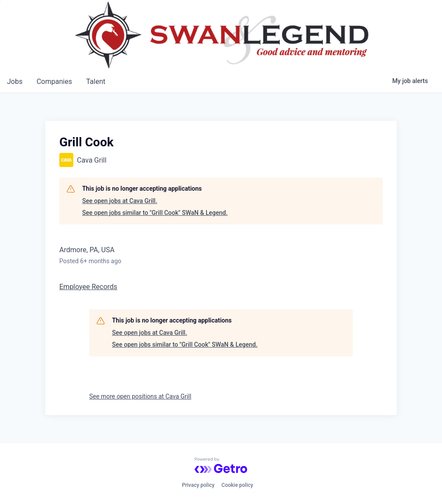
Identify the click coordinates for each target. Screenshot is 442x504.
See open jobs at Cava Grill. (120, 201)
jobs (15, 82)
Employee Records (88, 287)
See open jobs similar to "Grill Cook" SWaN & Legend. (155, 213)
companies (54, 82)
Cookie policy (237, 485)
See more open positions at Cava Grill (140, 396)
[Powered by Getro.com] (221, 465)
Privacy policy (198, 485)
